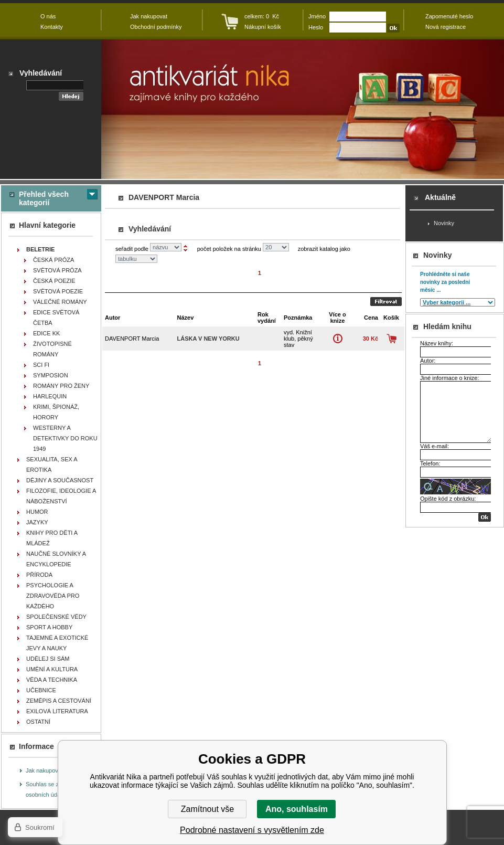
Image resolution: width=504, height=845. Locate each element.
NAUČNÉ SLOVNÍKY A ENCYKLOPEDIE (56, 559)
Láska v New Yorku (208, 339)
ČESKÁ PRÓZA (53, 260)
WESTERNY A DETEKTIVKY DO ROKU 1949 (65, 438)
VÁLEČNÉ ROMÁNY (60, 302)
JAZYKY (37, 522)
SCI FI (41, 365)
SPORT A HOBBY (49, 627)
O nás (48, 16)
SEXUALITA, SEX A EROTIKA (52, 464)
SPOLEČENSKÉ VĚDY (56, 617)
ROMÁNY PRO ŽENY (61, 386)
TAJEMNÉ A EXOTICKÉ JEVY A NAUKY (57, 643)
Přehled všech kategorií (44, 198)
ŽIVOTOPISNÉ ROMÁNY (52, 349)
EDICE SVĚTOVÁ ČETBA (56, 318)
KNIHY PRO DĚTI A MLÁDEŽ (52, 538)
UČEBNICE (41, 690)
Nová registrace (446, 27)
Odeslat (386, 302)
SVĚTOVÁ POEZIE (58, 291)
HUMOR (37, 512)
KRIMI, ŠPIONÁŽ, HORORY (56, 412)
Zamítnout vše (207, 809)
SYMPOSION (51, 375)
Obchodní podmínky (156, 27)
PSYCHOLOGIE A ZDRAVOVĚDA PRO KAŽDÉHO (53, 596)
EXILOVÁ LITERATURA (57, 711)
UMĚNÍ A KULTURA (52, 669)
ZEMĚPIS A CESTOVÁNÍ (59, 701)
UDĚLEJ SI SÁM (48, 659)
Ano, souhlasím (297, 809)
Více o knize (338, 339)
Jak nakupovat (44, 770)
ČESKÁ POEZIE (54, 281)
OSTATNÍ (38, 722)
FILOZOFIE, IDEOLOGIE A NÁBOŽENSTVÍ (61, 496)
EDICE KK (46, 333)
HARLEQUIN (50, 396)
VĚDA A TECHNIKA (52, 680)
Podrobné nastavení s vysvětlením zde (252, 830)
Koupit (392, 339)
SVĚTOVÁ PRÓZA (57, 270)
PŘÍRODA (39, 575)
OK (485, 517)
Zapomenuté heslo (449, 16)
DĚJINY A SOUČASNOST (60, 480)
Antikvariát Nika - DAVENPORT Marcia (303, 109)
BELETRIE (40, 249)
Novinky (444, 223)
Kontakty (52, 27)
